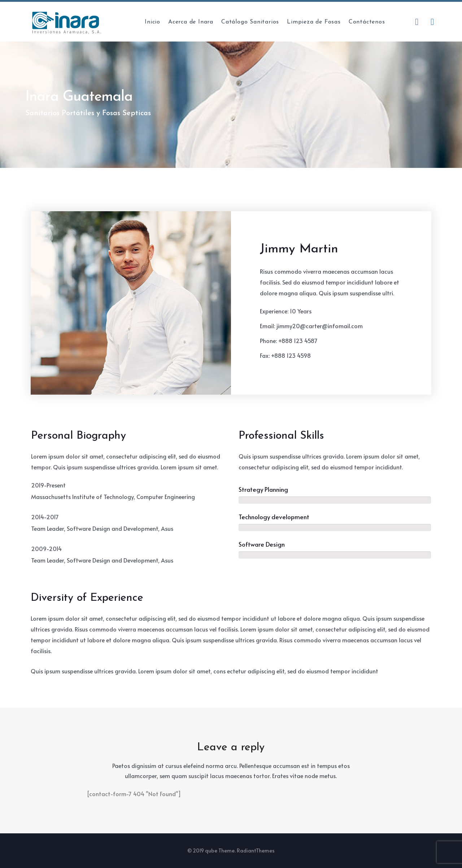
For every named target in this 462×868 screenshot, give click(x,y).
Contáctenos (367, 22)
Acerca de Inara (191, 22)
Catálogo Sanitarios (250, 22)
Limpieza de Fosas (314, 22)
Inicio (152, 22)
